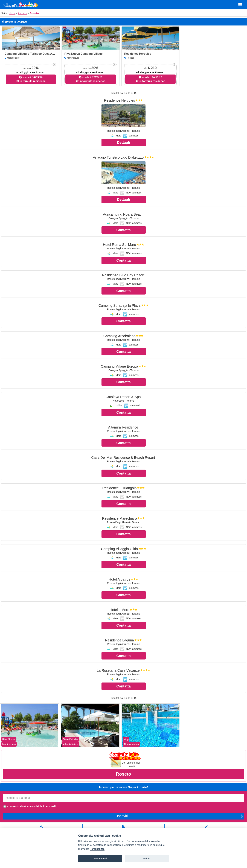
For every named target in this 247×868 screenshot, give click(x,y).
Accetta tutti (100, 859)
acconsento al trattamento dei (29, 806)
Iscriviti (180, 816)
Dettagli (123, 142)
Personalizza (97, 849)
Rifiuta (147, 859)
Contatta (123, 230)
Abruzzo (22, 13)
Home (12, 13)
